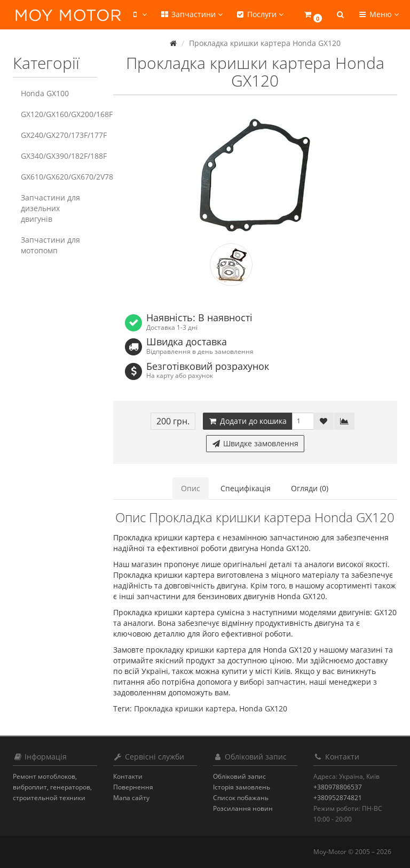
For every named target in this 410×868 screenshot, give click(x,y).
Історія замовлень (242, 787)
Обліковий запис (239, 776)
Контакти (128, 776)
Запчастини (191, 14)
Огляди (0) (310, 488)
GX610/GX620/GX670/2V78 (59, 177)
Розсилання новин (243, 808)
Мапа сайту (131, 798)
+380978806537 (338, 787)
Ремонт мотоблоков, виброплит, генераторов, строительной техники (52, 787)
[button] (313, 15)
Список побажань (241, 798)
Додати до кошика (247, 421)
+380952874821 (338, 798)
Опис (191, 488)
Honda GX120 (263, 708)
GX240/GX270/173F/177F (59, 135)
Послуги (259, 14)
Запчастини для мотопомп (50, 245)
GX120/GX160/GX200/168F (59, 114)
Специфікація (246, 488)
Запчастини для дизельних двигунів (50, 208)
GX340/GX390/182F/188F (59, 156)
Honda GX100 (45, 93)
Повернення (133, 787)
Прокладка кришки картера (185, 708)
